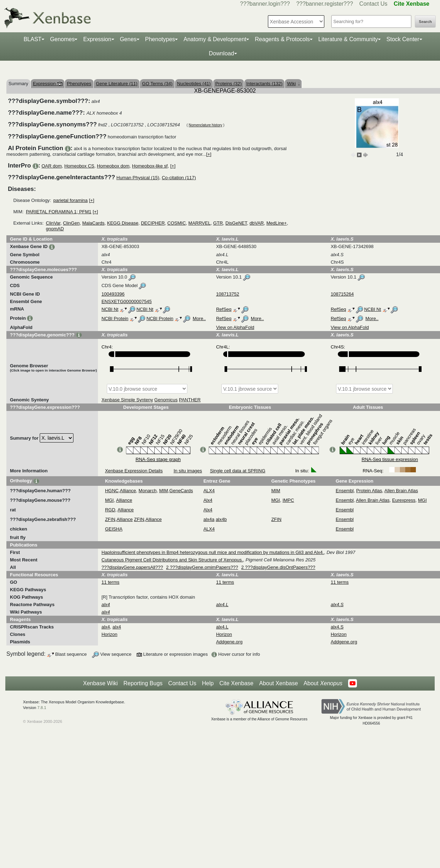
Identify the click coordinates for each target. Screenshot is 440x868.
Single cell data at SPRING (238, 471)
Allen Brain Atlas (401, 491)
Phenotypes (160, 39)
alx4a (209, 519)
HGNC (112, 491)
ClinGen (71, 223)
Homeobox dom (113, 166)
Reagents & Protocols (282, 39)
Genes (128, 39)
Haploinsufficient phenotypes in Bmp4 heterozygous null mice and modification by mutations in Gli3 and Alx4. (213, 552)
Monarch (148, 491)
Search (425, 22)
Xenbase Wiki (100, 683)
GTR (218, 223)
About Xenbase (278, 683)
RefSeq (224, 309)
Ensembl (345, 491)
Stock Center (403, 39)
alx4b (221, 519)
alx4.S (337, 627)
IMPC (288, 500)
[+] (209, 154)
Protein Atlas (369, 491)
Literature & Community (348, 39)
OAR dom (52, 166)
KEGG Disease (123, 223)
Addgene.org (229, 642)
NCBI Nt (110, 309)
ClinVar (53, 223)
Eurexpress (404, 500)
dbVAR (257, 223)
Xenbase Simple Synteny (127, 400)
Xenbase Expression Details (134, 471)
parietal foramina (70, 200)
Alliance (128, 491)
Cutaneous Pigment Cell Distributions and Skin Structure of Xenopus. (172, 560)
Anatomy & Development (215, 39)
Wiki (293, 84)
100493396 (113, 294)
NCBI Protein (115, 318)
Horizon (109, 634)
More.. (199, 318)
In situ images (188, 471)
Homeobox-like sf (150, 166)
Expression (97, 39)
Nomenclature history (205, 125)
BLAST (32, 39)
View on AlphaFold (235, 327)
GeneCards (181, 491)
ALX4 (209, 491)
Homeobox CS (79, 166)
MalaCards (93, 223)
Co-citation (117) (179, 178)
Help (208, 683)
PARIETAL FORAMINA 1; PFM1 (59, 212)
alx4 (106, 627)
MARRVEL (200, 223)
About (323, 683)
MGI (109, 500)
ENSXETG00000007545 (127, 301)
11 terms (111, 582)
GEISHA (114, 529)
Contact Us (373, 4)
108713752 (228, 294)
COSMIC (177, 223)
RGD (110, 510)
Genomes (62, 39)
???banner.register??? (325, 4)
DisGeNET (236, 223)
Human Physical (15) (138, 178)
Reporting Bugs (143, 683)
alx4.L (222, 627)
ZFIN (110, 519)
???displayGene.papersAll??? (132, 567)
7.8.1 (42, 708)
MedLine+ (277, 223)
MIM (163, 491)
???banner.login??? (265, 4)
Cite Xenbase (236, 683)
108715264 (342, 294)
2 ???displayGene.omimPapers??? (202, 567)
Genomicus (166, 400)
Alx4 (208, 500)
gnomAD (55, 229)
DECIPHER (153, 223)
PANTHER (190, 400)
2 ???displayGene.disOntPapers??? (278, 567)
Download (221, 53)
